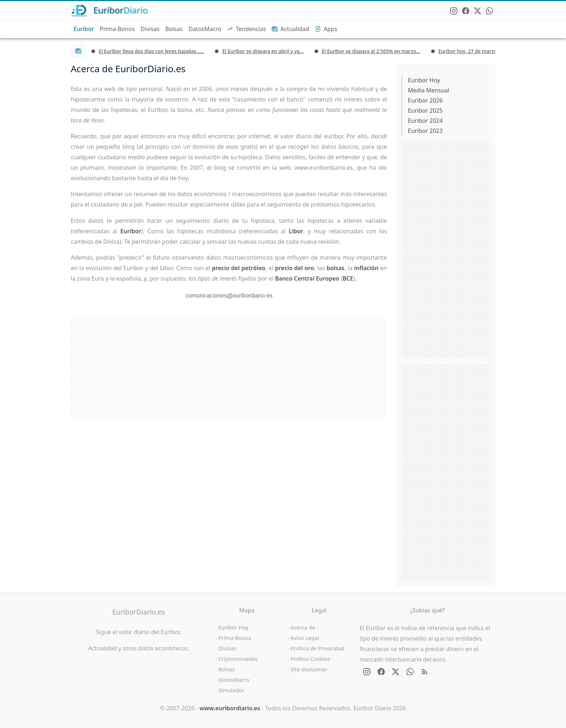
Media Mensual (429, 90)
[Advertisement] (229, 368)
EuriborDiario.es (139, 612)
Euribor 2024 (425, 121)
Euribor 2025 (425, 110)
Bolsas (174, 29)
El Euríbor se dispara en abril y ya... (263, 51)
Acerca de (303, 627)
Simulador (231, 690)
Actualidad (290, 29)
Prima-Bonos (117, 29)
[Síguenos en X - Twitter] (478, 10)
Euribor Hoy (424, 80)
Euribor (84, 29)
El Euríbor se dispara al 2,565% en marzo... (371, 51)
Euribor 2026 (425, 100)
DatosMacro (205, 29)
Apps (326, 29)
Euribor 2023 (425, 131)
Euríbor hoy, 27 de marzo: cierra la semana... (490, 51)
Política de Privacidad (317, 648)
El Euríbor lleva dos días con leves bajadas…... (151, 51)
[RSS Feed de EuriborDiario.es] (425, 672)
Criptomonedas (238, 659)
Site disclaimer (309, 669)
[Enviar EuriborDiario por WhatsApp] (489, 10)
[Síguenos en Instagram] (454, 10)
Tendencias (247, 29)
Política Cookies (310, 659)
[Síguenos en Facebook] (466, 10)
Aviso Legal (305, 638)
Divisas (150, 29)
